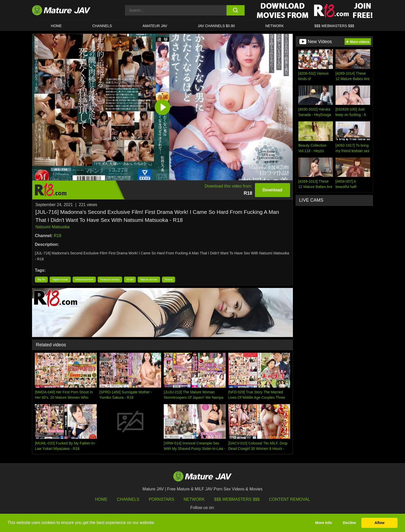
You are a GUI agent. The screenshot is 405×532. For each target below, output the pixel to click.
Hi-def (130, 280)
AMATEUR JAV (155, 26)
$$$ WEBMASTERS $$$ (334, 26)
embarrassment (84, 280)
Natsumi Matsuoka (53, 227)
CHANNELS (102, 26)
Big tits (41, 280)
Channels (128, 499)
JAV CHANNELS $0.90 (216, 26)
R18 (57, 236)
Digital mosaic (60, 280)
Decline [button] (349, 523)
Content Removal (290, 499)
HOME (56, 26)
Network (275, 26)
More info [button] (324, 523)
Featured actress (110, 280)
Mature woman (149, 280)
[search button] (235, 10)
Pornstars (161, 499)
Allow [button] (379, 523)
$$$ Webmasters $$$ (237, 499)
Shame (169, 280)
